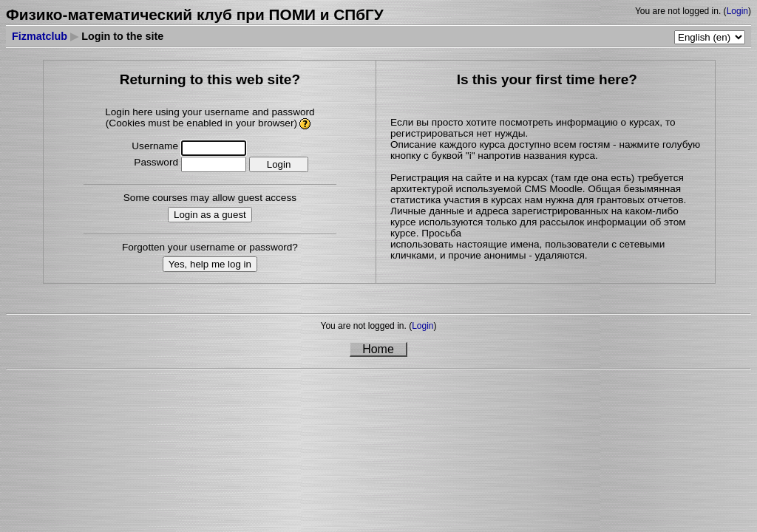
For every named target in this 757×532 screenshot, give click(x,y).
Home (378, 349)
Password (156, 162)
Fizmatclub (40, 36)
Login (737, 11)
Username (155, 146)
